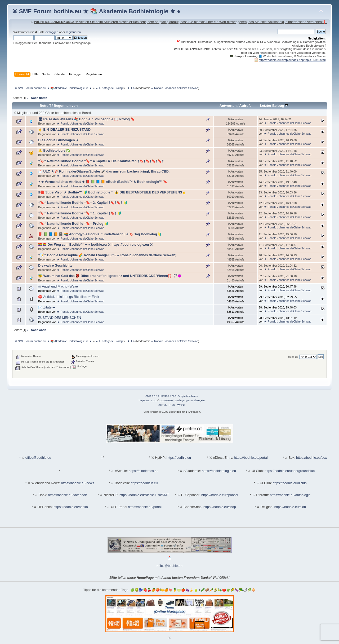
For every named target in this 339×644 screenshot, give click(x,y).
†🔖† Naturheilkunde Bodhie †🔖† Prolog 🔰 (73, 224)
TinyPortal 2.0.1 (147, 400)
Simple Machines (188, 396)
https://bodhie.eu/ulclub (290, 483)
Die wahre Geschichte (55, 266)
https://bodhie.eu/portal (251, 458)
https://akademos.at (143, 471)
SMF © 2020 (169, 396)
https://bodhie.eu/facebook (67, 495)
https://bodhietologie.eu (219, 471)
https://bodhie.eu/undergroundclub (290, 471)
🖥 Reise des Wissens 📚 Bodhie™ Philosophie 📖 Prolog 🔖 (86, 119)
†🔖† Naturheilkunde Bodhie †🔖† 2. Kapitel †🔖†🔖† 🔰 (83, 203)
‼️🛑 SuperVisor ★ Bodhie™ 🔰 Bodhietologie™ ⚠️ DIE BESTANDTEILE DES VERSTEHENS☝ (112, 192)
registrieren (73, 32)
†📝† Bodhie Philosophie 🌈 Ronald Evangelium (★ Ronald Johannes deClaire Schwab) (107, 255)
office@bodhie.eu (38, 458)
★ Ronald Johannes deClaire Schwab (174, 88)
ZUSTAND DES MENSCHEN (60, 318)
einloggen (52, 32)
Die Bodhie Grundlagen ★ (58, 140)
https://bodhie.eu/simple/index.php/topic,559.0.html (292, 60)
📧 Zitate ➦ (47, 307)
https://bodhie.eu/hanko (71, 507)
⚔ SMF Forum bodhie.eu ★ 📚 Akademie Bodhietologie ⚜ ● (96, 11)
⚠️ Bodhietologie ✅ (54, 151)
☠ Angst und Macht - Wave (58, 286)
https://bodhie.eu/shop (220, 507)
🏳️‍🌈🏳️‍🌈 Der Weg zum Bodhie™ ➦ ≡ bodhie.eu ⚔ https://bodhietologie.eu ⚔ (95, 245)
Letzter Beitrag (274, 106)
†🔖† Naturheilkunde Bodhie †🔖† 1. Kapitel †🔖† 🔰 (80, 213)
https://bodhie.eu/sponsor (220, 495)
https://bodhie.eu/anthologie (290, 495)
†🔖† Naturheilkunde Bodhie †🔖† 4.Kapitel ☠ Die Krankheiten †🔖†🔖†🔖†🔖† (101, 161)
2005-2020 (166, 400)
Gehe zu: (293, 357)
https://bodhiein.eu (144, 483)
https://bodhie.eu (179, 458)
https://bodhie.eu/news (77, 483)
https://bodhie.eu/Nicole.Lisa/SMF (144, 495)
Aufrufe (246, 106)
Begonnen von (66, 106)
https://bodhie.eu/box (311, 458)
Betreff (45, 106)
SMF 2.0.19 (152, 396)
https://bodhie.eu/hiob (290, 507)
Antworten (228, 106)
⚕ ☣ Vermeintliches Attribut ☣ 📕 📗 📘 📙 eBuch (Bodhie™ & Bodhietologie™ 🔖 (103, 182)
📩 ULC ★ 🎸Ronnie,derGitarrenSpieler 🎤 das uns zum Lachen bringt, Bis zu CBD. (104, 171)
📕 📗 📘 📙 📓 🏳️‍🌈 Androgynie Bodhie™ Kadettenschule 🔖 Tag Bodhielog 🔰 (100, 234)
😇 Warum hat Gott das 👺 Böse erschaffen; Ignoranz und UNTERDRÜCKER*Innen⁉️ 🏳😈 (110, 276)
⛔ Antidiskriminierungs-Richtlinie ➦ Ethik (69, 297)
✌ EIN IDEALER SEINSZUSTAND (64, 130)
